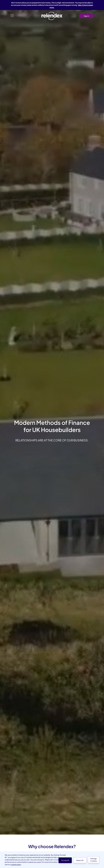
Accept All (65, 860)
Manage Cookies (94, 860)
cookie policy (16, 864)
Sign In (86, 16)
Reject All (80, 860)
